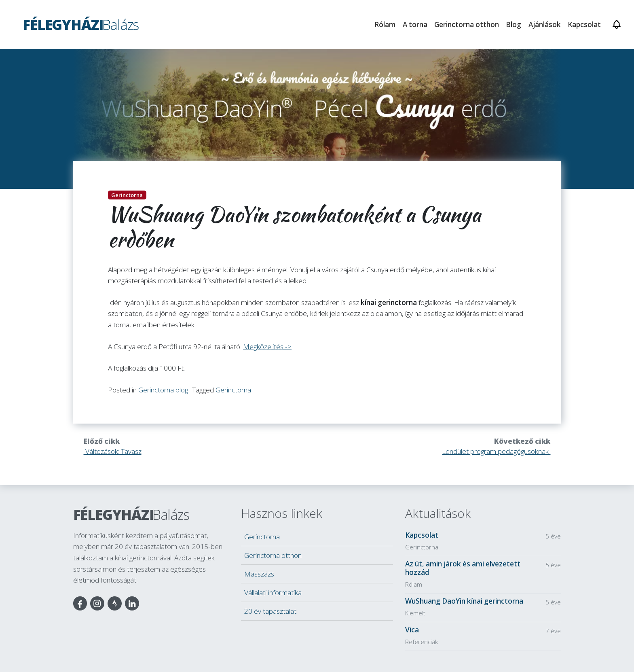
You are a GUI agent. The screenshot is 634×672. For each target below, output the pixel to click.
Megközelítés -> (267, 347)
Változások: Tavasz (113, 451)
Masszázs (259, 574)
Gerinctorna (233, 390)
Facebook (80, 603)
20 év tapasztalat (270, 611)
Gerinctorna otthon (273, 555)
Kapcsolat (584, 24)
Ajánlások (545, 24)
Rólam (385, 24)
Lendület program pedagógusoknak (496, 451)
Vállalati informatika (273, 593)
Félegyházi (131, 514)
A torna (415, 24)
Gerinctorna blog (163, 390)
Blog (514, 24)
